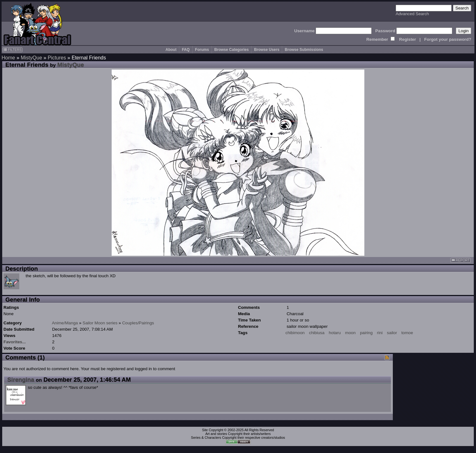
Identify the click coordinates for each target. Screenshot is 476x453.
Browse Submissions (304, 50)
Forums (202, 50)
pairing (366, 333)
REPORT (461, 260)
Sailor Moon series (100, 323)
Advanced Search (412, 14)
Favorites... (15, 342)
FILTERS (12, 50)
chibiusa (317, 333)
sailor (392, 333)
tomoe (407, 333)
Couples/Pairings (138, 323)
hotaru (335, 333)
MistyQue (31, 58)
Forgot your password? (448, 39)
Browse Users (267, 50)
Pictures (57, 58)
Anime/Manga (65, 323)
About (171, 50)
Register (408, 39)
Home (8, 58)
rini (380, 333)
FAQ (186, 50)
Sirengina (21, 380)
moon (350, 333)
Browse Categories (232, 50)
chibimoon (295, 333)
